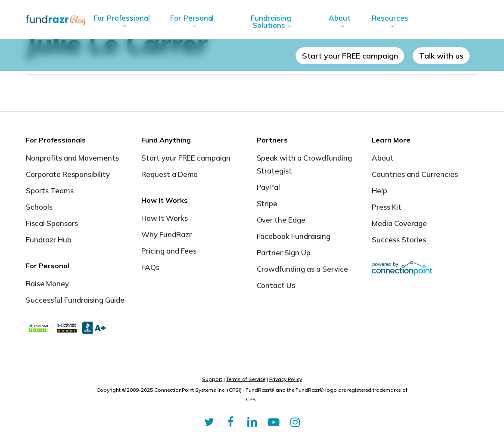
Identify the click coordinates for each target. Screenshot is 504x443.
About (383, 158)
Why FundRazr (166, 234)
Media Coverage (399, 223)
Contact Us (276, 285)
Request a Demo (170, 174)
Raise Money (47, 283)
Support (212, 379)
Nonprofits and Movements (72, 158)
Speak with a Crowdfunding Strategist (305, 164)
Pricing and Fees (169, 251)
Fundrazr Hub (49, 240)
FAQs (150, 267)
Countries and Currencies (415, 174)
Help (380, 191)
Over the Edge (281, 220)
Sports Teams (50, 191)
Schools (39, 207)
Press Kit (387, 207)
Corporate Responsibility (68, 174)
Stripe (267, 203)
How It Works (165, 218)
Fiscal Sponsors (52, 223)
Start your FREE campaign (186, 158)
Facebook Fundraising (294, 236)
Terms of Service (246, 379)
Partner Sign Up (284, 252)
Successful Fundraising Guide (75, 300)
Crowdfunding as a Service (303, 269)
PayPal (269, 187)
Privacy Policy (286, 379)
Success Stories (399, 240)
